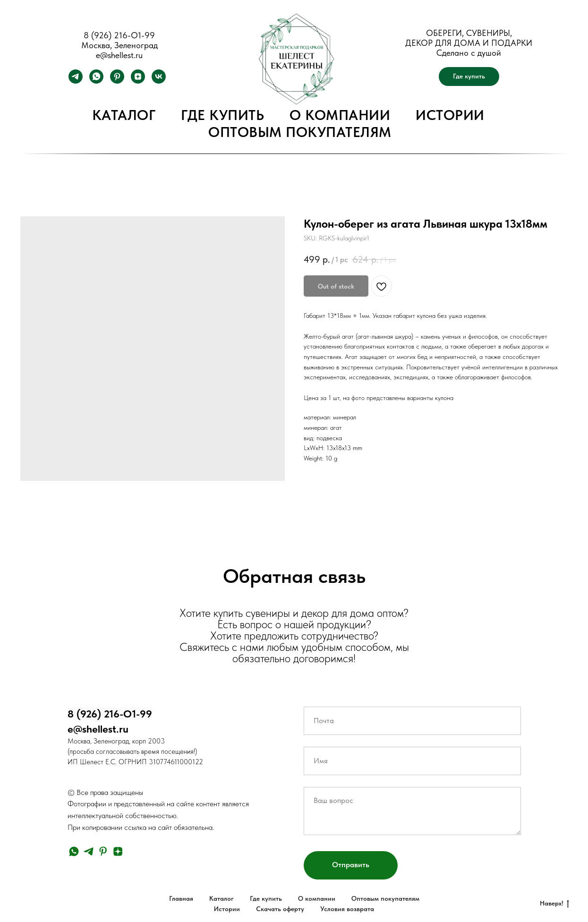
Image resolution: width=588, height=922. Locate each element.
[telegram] (76, 81)
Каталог (124, 115)
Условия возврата (347, 909)
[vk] (159, 81)
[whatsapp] (96, 81)
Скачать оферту (280, 909)
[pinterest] (117, 81)
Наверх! (554, 904)
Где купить (222, 115)
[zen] (138, 81)
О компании (340, 115)
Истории (450, 115)
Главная (181, 898)
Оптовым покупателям (300, 132)
